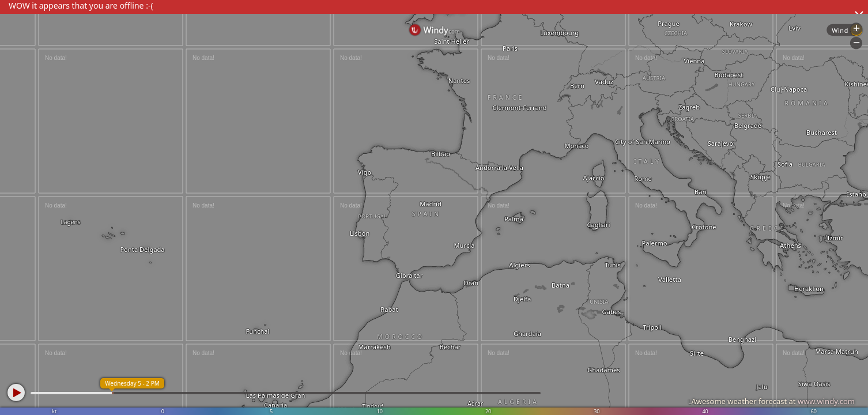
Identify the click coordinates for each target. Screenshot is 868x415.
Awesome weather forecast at (773, 401)
